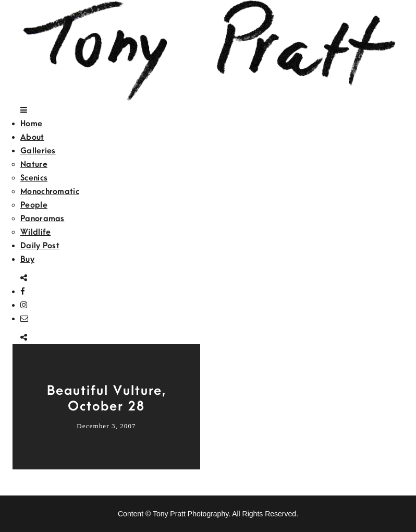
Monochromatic (50, 191)
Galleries (38, 151)
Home (31, 124)
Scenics (34, 178)
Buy (27, 259)
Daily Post (40, 246)
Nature (34, 164)
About (32, 137)
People (34, 205)
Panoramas (42, 219)
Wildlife (35, 232)
